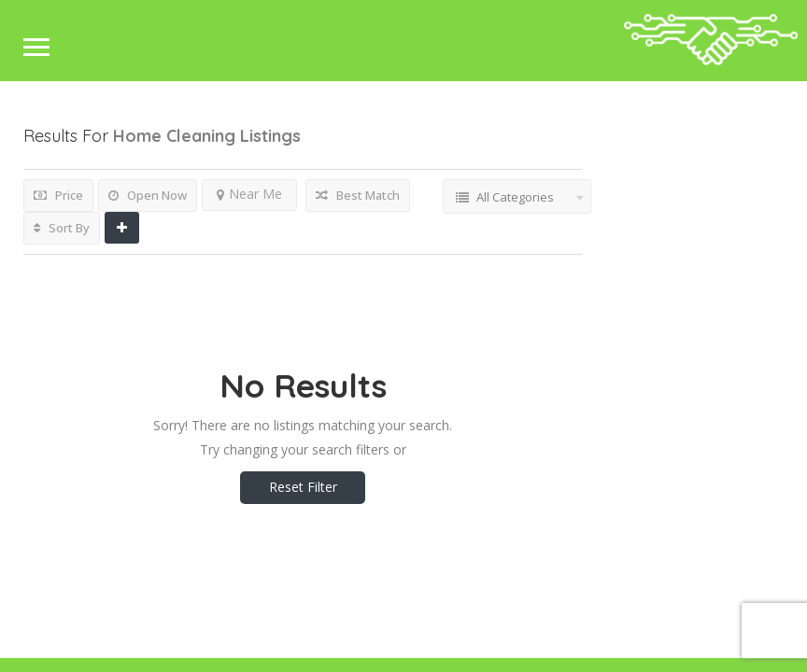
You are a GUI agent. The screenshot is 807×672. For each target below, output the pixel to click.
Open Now (148, 195)
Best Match (358, 195)
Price (58, 195)
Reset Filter (303, 487)
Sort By (62, 228)
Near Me (249, 194)
